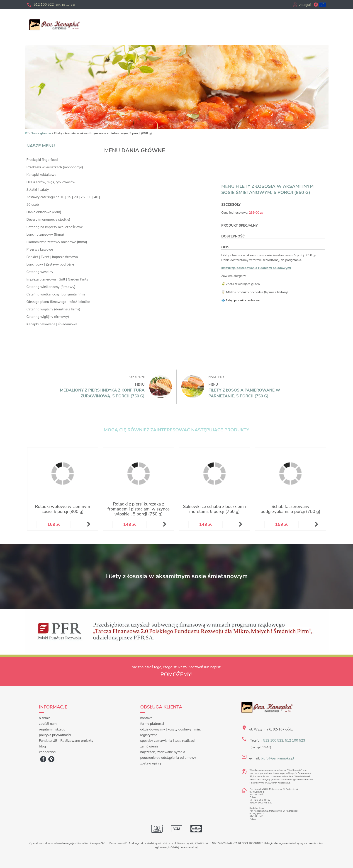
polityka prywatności (55, 735)
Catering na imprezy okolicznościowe (55, 227)
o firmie (45, 718)
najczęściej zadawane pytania (163, 752)
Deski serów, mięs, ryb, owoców (51, 182)
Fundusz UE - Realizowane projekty (66, 741)
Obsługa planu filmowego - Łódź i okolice (58, 302)
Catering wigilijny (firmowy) (48, 317)
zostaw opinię (151, 763)
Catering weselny (40, 272)
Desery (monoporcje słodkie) (48, 220)
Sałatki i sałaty (38, 190)
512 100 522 (55, 5)
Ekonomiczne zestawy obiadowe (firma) (57, 242)
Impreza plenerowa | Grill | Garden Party (57, 279)
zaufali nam (48, 724)
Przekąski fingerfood (42, 160)
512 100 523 (295, 740)
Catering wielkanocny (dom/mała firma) (57, 294)
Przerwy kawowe (40, 249)
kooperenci (47, 752)
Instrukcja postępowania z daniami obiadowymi (256, 268)
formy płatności (152, 724)
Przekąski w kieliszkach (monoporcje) (55, 167)
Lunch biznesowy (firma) (45, 235)
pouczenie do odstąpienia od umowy (168, 758)
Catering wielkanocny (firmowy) (51, 287)
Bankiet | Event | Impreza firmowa (52, 257)
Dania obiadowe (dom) (44, 212)
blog (43, 746)
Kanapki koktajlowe (41, 175)
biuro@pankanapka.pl (277, 758)
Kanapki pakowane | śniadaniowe (52, 324)
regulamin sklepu (52, 729)
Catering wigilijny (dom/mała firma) (53, 309)
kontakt (146, 718)
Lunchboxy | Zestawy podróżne (50, 264)
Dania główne (41, 133)
